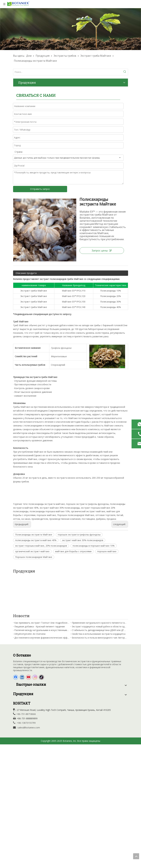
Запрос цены (102, 251)
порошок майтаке (107, 551)
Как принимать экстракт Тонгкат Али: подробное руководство (42, 587)
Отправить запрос (40, 189)
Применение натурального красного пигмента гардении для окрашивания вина (99, 587)
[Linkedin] (22, 642)
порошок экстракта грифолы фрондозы (79, 535)
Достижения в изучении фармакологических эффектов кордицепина (42, 602)
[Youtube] (29, 642)
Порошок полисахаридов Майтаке (34, 557)
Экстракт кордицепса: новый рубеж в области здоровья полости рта (99, 591)
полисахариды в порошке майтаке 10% (94, 546)
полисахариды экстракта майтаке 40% (36, 540)
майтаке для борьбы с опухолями (73, 551)
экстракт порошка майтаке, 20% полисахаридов (41, 546)
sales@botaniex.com (29, 692)
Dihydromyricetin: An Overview (30, 599)
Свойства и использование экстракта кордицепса (99, 599)
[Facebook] (16, 642)
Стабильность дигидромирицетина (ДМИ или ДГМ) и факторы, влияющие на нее (99, 595)
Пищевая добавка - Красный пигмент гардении (40, 591)
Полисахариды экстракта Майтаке (34, 535)
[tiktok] (41, 642)
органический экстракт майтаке (32, 551)
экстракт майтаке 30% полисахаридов (83, 540)
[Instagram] (35, 642)
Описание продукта (26, 273)
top (136, 856)
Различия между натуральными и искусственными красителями (42, 595)
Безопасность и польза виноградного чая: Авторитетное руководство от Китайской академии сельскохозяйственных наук (99, 602)
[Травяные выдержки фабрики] (70, 29)
